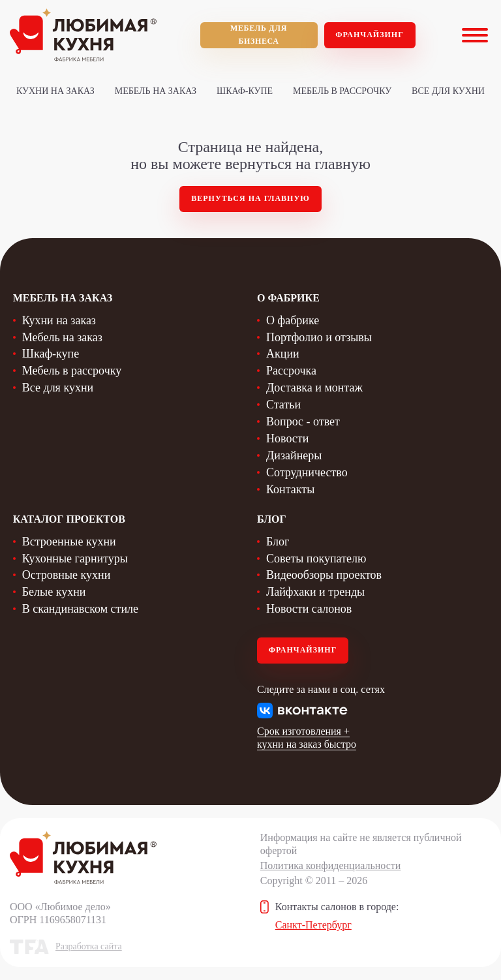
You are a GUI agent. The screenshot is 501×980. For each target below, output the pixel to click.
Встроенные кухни (69, 542)
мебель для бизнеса (259, 35)
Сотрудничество (307, 472)
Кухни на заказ (55, 91)
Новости (287, 438)
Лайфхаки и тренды (315, 592)
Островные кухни (67, 575)
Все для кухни (448, 91)
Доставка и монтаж (314, 388)
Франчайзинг (370, 35)
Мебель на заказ (156, 91)
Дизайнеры (294, 455)
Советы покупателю (316, 559)
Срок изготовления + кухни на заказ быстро (307, 738)
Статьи (283, 405)
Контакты (290, 489)
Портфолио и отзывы (319, 337)
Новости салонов (309, 609)
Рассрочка (291, 371)
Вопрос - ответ (303, 421)
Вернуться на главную (250, 198)
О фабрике (293, 320)
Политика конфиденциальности (331, 865)
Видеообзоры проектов (324, 575)
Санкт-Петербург (313, 925)
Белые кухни (54, 592)
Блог (278, 542)
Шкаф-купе (245, 91)
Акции (283, 354)
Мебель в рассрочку (342, 91)
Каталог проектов (69, 519)
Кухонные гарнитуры (75, 559)
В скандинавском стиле (80, 609)
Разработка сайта (89, 946)
